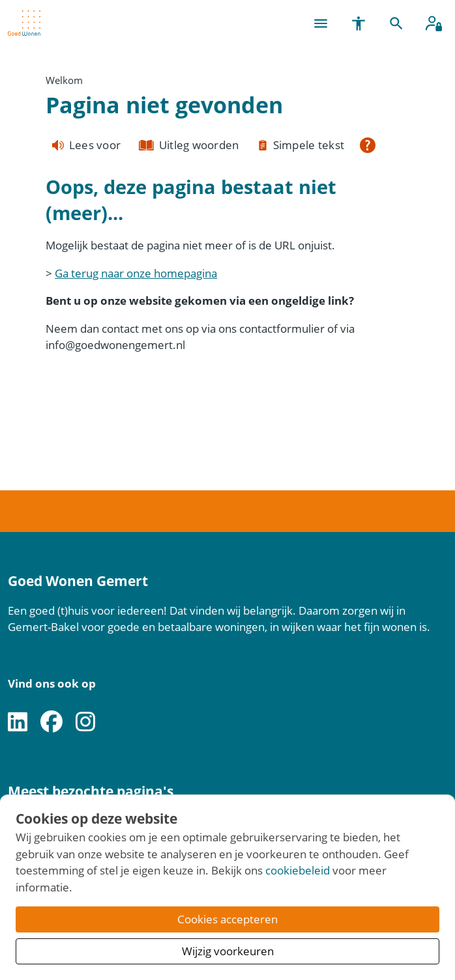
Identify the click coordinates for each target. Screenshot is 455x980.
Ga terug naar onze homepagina (136, 273)
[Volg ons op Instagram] (85, 722)
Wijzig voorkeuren (228, 951)
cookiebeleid (298, 870)
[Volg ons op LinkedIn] (18, 722)
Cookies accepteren (227, 919)
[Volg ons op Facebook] (51, 722)
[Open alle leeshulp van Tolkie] (368, 145)
